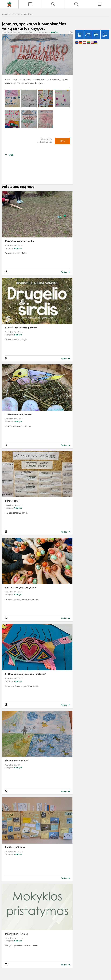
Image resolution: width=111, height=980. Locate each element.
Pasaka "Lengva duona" (17, 761)
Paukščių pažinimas (15, 847)
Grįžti (11, 155)
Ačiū (62, 141)
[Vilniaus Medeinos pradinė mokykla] (9, 4)
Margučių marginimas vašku (19, 241)
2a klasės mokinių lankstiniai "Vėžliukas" (26, 674)
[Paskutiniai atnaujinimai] (53, 4)
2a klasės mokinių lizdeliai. (19, 414)
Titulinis (5, 14)
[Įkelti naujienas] (30, 4)
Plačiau (64, 272)
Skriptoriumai (12, 501)
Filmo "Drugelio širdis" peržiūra (21, 328)
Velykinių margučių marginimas (21, 588)
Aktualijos (28, 14)
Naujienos (16, 14)
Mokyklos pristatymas (16, 934)
